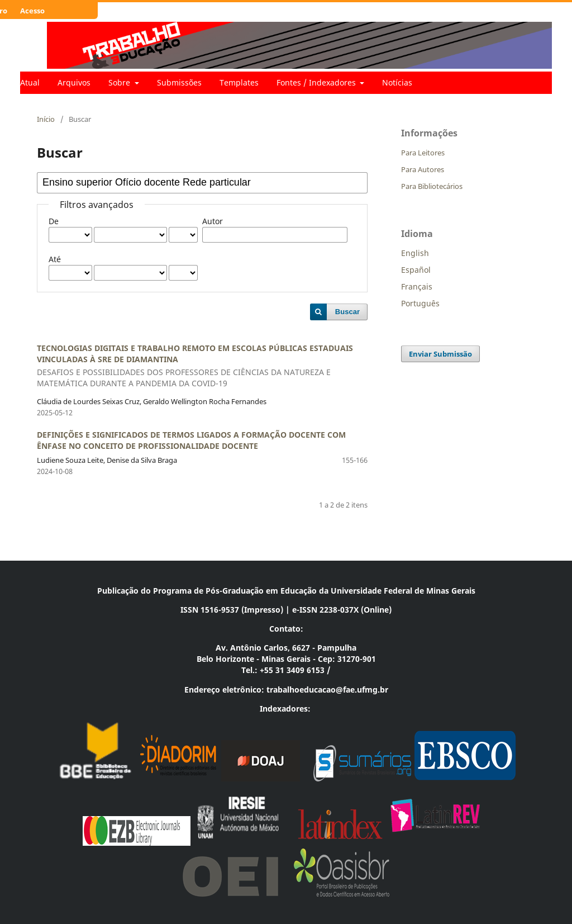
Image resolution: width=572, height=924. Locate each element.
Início (46, 119)
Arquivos (74, 82)
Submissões (179, 82)
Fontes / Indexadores (317, 82)
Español (416, 270)
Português (420, 303)
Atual (30, 82)
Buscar (347, 312)
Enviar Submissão (440, 354)
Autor (213, 221)
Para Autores (423, 169)
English (415, 253)
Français (417, 286)
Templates (239, 82)
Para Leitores (423, 153)
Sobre (120, 82)
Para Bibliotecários (432, 186)
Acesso (32, 11)
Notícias (397, 82)
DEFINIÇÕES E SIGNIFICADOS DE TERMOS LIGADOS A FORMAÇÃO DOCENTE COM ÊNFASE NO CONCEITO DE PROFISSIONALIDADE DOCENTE (191, 440)
